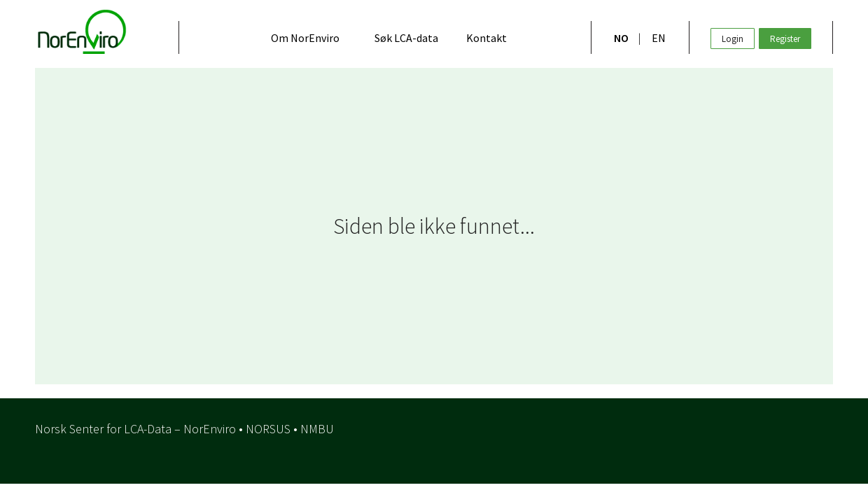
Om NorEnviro (305, 38)
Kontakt (486, 38)
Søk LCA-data (406, 38)
